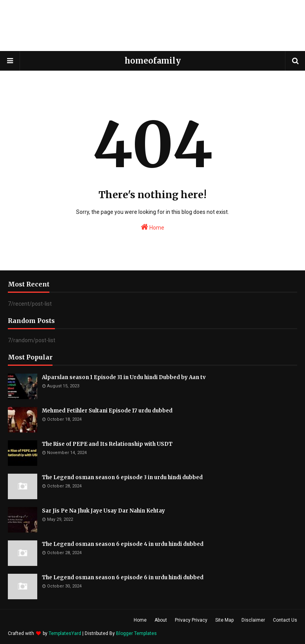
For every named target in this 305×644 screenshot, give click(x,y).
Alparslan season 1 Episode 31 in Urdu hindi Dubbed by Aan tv (124, 377)
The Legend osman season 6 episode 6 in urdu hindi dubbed (123, 577)
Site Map (224, 620)
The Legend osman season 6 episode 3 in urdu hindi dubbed (122, 477)
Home (152, 227)
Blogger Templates (136, 633)
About (161, 620)
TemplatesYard (65, 633)
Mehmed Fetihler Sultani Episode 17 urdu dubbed (107, 411)
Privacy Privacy (191, 620)
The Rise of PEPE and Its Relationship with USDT (107, 444)
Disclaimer (253, 620)
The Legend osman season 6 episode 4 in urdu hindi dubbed (123, 544)
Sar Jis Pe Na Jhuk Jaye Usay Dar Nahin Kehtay (103, 511)
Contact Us (285, 620)
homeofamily (153, 61)
